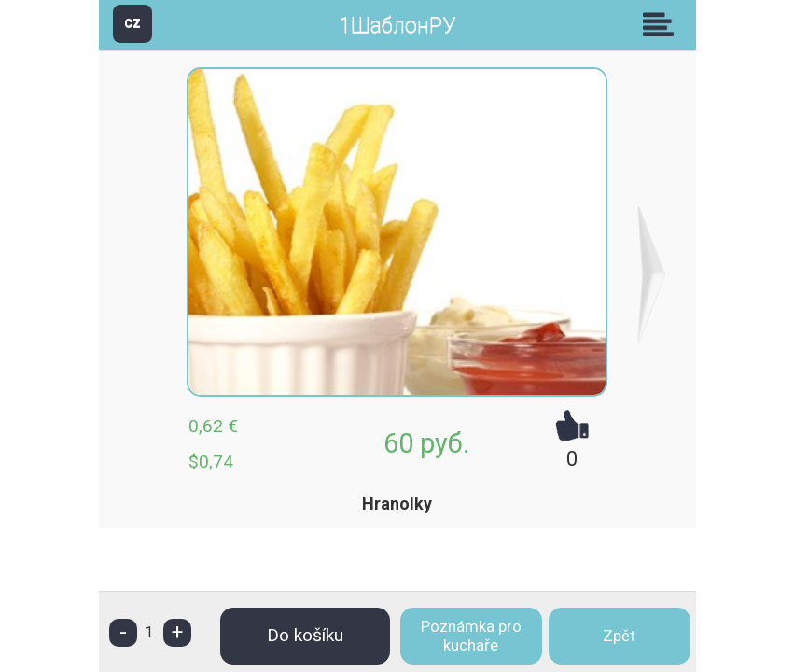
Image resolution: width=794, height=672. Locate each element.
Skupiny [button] (662, 24)
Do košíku (305, 635)
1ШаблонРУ (397, 26)
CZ (132, 23)
